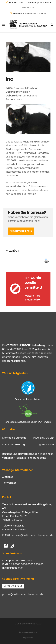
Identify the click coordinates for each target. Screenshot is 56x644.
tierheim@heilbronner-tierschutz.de (32, 535)
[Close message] (48, 274)
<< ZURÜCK (12, 251)
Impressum (28, 638)
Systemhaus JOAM (32, 624)
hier (39, 300)
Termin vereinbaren (21, 231)
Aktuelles (8, 477)
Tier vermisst (10, 483)
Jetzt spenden (13, 586)
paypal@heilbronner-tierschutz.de (23, 594)
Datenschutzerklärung (28, 632)
